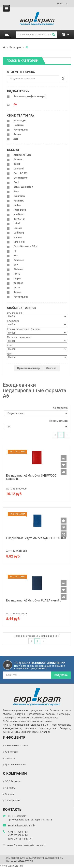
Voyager (18, 283)
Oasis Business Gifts (25, 246)
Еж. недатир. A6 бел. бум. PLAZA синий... (33, 600)
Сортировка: (60, 408)
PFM (16, 256)
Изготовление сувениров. (44, 718)
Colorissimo (21, 178)
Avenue (18, 160)
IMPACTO (19, 219)
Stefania (18, 269)
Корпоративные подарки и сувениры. (49, 714)
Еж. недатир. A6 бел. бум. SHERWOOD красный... (31, 477)
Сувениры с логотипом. (16, 718)
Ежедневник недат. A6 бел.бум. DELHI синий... (37, 538)
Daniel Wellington (23, 187)
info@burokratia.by (25, 826)
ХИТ (16, 139)
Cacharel (18, 169)
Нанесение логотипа (17, 745)
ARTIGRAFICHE (22, 155)
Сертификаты (12, 801)
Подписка (61, 675)
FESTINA (19, 201)
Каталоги (10, 758)
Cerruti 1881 (21, 173)
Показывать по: (59, 421)
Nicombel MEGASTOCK (19, 861)
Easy (16, 192)
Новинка (18, 125)
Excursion (19, 196)
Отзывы (9, 794)
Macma (17, 237)
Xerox (17, 288)
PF (15, 251)
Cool (16, 182)
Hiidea (17, 205)
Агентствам (12, 752)
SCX (16, 265)
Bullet (17, 164)
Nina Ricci (19, 242)
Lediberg (19, 233)
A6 (27, 47)
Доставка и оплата (16, 765)
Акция (17, 134)
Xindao (17, 292)
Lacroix (18, 228)
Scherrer (19, 260)
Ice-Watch (19, 214)
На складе (20, 121)
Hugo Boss (20, 210)
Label (16, 224)
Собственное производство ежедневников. (28, 721)
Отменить (52, 368)
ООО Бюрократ (13, 781)
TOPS (17, 274)
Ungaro (17, 278)
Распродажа (21, 130)
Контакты (10, 788)
